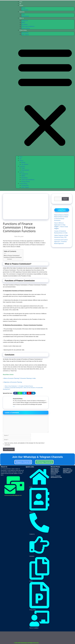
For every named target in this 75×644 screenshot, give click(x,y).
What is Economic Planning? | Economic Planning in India (20, 378)
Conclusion (9, 259)
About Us (22, 18)
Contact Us (25, 21)
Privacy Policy (26, 28)
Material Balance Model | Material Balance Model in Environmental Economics (55, 471)
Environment (25, 16)
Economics (22, 12)
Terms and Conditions (28, 26)
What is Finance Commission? (12, 256)
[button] (45, 96)
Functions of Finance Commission (13, 257)
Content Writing (23, 30)
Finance (21, 5)
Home (21, 2)
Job (20, 4)
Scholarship (25, 33)
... (14, 406)
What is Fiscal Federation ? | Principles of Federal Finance (19, 386)
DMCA (23, 22)
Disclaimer (24, 24)
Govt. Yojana (25, 35)
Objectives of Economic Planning (13, 382)
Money (23, 8)
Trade (23, 14)
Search (65, 199)
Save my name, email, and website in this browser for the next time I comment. (24, 444)
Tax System (25, 10)
